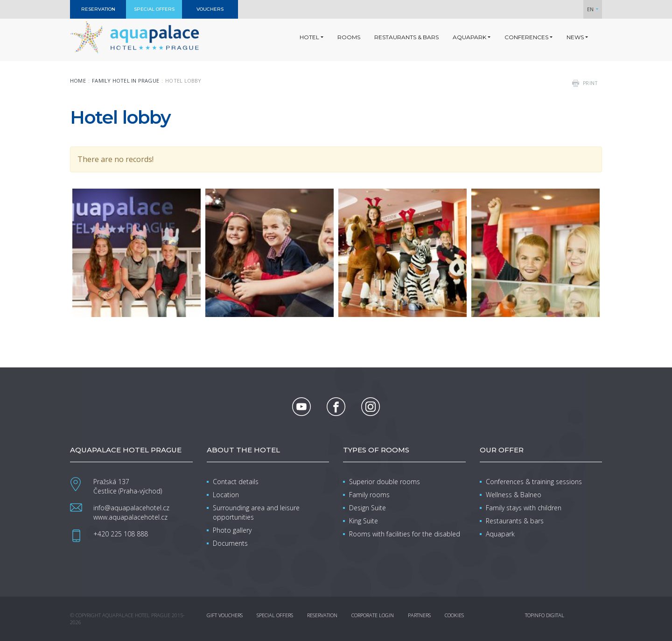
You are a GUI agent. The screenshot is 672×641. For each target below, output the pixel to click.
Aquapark (500, 534)
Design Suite (367, 508)
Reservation (322, 615)
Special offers (275, 615)
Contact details (236, 482)
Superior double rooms (385, 482)
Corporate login (373, 615)
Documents (230, 543)
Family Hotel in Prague (126, 81)
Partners (419, 615)
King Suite (364, 521)
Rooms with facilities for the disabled (405, 534)
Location (226, 495)
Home (78, 81)
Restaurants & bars (515, 521)
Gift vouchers (225, 615)
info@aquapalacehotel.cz (131, 508)
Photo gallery (232, 530)
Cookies (454, 615)
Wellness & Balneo (514, 495)
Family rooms (369, 495)
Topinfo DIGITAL (545, 615)
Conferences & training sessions (534, 482)
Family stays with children (524, 508)
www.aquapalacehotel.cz (130, 517)
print (590, 83)
